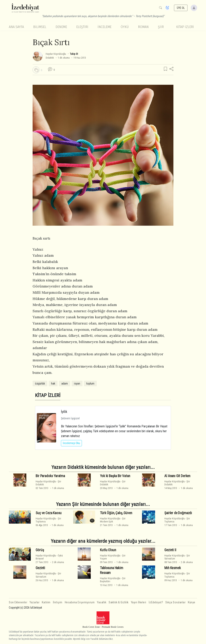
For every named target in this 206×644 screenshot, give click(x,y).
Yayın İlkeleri (139, 602)
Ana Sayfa (16, 27)
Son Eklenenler (18, 602)
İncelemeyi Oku (71, 443)
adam (65, 384)
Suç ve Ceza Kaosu (48, 513)
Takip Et (74, 54)
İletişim (58, 602)
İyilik (64, 412)
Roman (143, 27)
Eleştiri (82, 27)
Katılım (46, 602)
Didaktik (50, 58)
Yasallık (102, 602)
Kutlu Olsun (108, 550)
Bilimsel (40, 27)
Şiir (161, 27)
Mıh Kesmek (173, 568)
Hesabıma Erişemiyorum (80, 602)
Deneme (61, 27)
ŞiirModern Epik (113, 520)
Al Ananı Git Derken (177, 476)
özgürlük (40, 384)
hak (53, 384)
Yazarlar (35, 602)
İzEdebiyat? (156, 602)
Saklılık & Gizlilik (119, 602)
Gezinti (40, 568)
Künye (192, 602)
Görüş (40, 550)
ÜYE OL (181, 8)
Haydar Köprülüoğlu (56, 54)
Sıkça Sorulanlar (175, 602)
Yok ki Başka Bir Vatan (115, 476)
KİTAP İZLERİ (185, 27)
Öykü (125, 27)
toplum (90, 384)
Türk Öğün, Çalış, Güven (116, 513)
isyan (77, 384)
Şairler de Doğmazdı (178, 513)
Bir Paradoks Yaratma (50, 476)
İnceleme (105, 27)
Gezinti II (170, 550)
